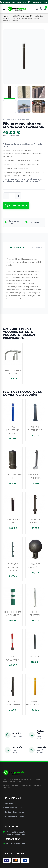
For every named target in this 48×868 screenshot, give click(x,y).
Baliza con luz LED (35, 657)
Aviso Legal (9, 803)
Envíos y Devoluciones (14, 812)
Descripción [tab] (17, 248)
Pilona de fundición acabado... (13, 567)
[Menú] (4, 9)
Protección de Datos (13, 808)
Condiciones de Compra (14, 816)
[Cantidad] (12, 196)
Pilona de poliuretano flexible (13, 430)
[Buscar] (37, 9)
